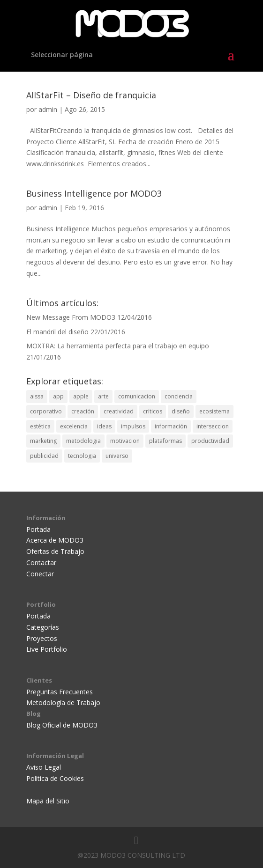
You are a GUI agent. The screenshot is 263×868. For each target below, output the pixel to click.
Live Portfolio (47, 649)
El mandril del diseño (57, 332)
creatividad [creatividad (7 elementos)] (119, 411)
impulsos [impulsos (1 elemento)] (133, 426)
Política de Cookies (55, 778)
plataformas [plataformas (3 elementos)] (165, 441)
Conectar (40, 574)
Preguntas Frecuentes (60, 692)
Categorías (43, 627)
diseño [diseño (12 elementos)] (181, 411)
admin (48, 109)
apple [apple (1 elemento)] (81, 396)
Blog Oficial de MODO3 (62, 725)
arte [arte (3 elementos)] (103, 396)
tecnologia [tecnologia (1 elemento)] (82, 456)
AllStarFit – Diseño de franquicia (91, 95)
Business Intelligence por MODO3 (94, 193)
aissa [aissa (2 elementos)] (37, 396)
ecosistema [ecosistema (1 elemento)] (214, 411)
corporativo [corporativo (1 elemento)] (46, 411)
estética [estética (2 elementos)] (40, 426)
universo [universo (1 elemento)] (117, 456)
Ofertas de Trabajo (55, 551)
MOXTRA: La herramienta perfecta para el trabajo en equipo (118, 346)
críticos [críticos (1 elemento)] (153, 411)
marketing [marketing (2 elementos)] (43, 441)
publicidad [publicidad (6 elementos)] (44, 456)
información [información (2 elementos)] (171, 426)
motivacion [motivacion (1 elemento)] (125, 441)
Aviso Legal (44, 767)
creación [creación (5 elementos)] (83, 411)
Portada (38, 529)
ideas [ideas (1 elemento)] (104, 426)
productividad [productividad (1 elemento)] (210, 441)
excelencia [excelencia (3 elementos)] (74, 426)
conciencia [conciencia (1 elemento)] (179, 396)
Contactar (41, 563)
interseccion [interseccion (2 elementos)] (213, 426)
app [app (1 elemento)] (58, 396)
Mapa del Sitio (48, 801)
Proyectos (42, 638)
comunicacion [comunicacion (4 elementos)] (137, 396)
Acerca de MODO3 (55, 540)
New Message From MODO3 (71, 317)
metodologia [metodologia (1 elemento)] (83, 441)
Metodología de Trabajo (63, 702)
